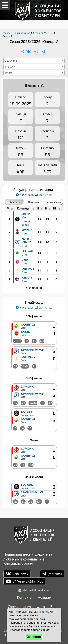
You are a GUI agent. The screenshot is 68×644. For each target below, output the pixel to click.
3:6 (34, 341)
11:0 (31, 465)
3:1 (27, 341)
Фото (41, 607)
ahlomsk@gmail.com (36, 590)
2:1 (34, 366)
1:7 (15, 428)
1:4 (22, 428)
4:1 (15, 465)
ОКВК (26, 332)
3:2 (50, 403)
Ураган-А (28, 387)
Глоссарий (35, 288)
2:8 (31, 502)
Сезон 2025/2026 (43, 33)
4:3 (42, 341)
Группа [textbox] (9, 73)
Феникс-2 (29, 357)
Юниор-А (34, 85)
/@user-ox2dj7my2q (28, 581)
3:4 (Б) (33, 403)
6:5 (15, 366)
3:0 (43, 403)
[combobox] (34, 61)
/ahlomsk (55, 574)
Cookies (43, 612)
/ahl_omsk (21, 574)
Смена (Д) (29, 325)
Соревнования (22, 33)
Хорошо (34, 637)
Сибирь (28, 412)
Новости (44, 598)
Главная (6, 33)
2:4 (15, 403)
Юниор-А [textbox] (10, 67)
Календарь (27, 195)
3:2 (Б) (25, 366)
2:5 (23, 502)
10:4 (39, 502)
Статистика (45, 195)
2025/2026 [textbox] (11, 61)
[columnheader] (9, 209)
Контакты (25, 598)
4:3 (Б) (17, 341)
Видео (55, 607)
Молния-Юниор (33, 350)
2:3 (30, 428)
